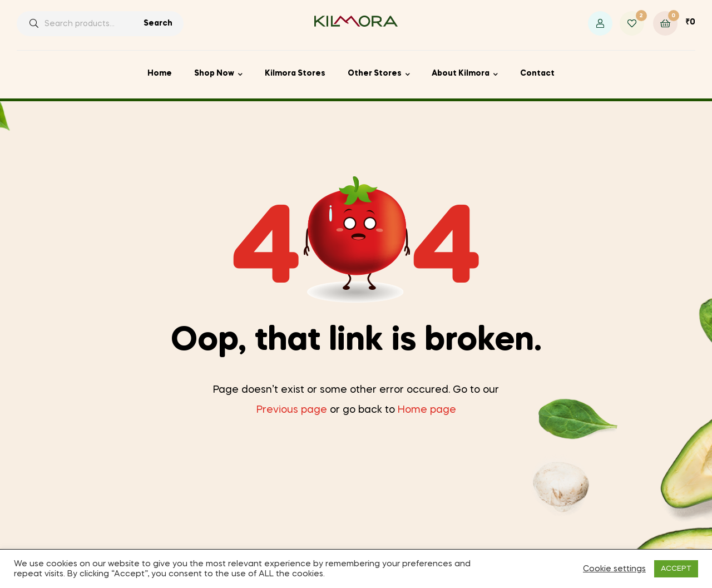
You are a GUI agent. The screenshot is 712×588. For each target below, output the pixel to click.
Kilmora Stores (295, 73)
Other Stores (375, 73)
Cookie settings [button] (614, 569)
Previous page (292, 410)
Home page (427, 410)
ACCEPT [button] (676, 569)
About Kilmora (461, 73)
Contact (537, 73)
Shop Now (214, 73)
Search (158, 23)
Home (160, 73)
